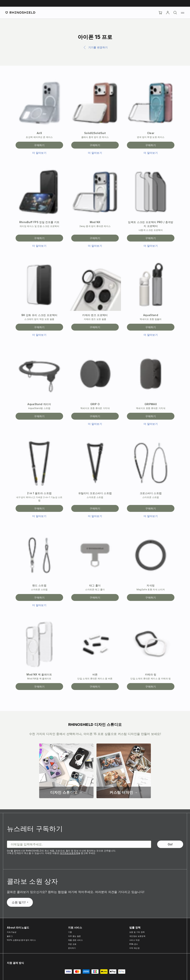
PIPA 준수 (134, 944)
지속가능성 (12, 932)
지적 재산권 (134, 948)
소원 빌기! (20, 902)
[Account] (168, 13)
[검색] (175, 13)
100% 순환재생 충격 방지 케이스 (21, 940)
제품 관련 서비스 (75, 940)
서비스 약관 (134, 940)
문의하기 (72, 948)
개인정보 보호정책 (137, 936)
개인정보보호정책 (69, 853)
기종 (70, 932)
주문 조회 (72, 944)
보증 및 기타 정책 (137, 932)
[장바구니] (160, 13)
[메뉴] (183, 13)
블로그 (10, 936)
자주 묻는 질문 (74, 936)
